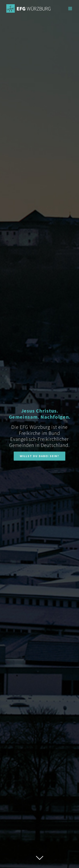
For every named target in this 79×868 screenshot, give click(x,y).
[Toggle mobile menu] (70, 9)
